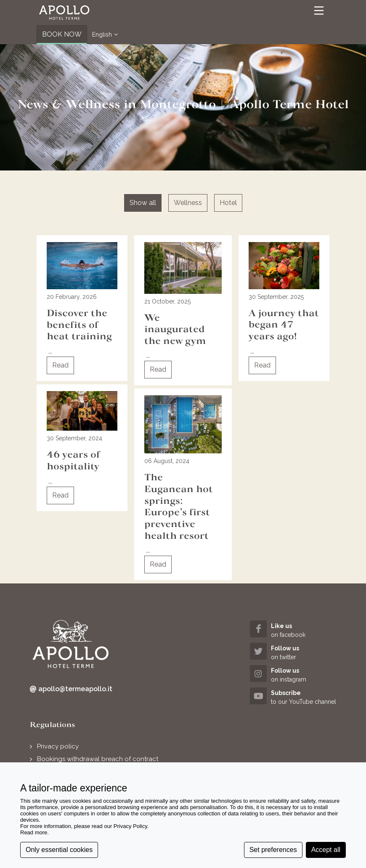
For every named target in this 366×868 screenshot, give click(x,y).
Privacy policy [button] (58, 746)
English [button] (105, 35)
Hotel (228, 203)
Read (60, 365)
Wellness (188, 203)
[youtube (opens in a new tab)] (293, 697)
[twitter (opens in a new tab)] (293, 652)
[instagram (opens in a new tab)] (293, 675)
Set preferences (273, 850)
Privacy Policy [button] (130, 826)
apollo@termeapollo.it (71, 689)
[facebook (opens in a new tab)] (293, 630)
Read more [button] (34, 832)
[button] (64, 13)
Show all (143, 203)
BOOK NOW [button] (62, 34)
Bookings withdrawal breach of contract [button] (98, 759)
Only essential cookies (59, 850)
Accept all (326, 850)
